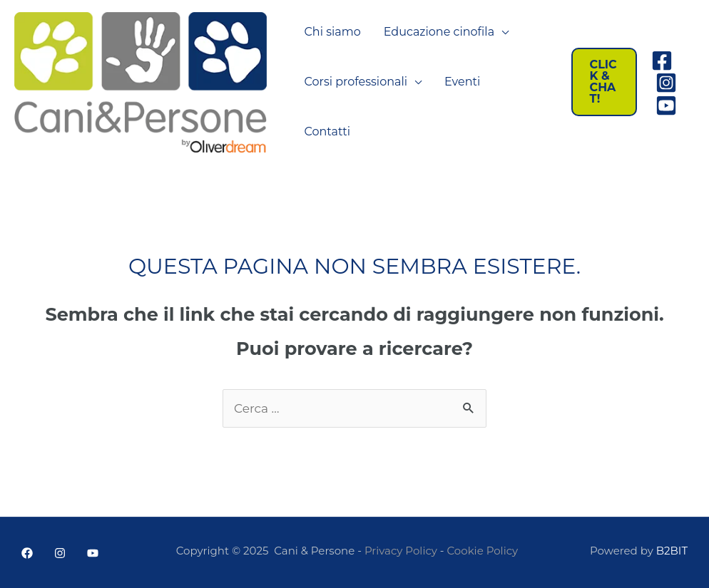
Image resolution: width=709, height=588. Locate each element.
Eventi (462, 82)
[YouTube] (93, 553)
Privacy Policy (401, 551)
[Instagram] (666, 83)
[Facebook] (662, 61)
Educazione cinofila (439, 32)
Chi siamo (333, 32)
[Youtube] (666, 105)
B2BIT (672, 551)
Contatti (328, 131)
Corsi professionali (356, 82)
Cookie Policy (483, 551)
